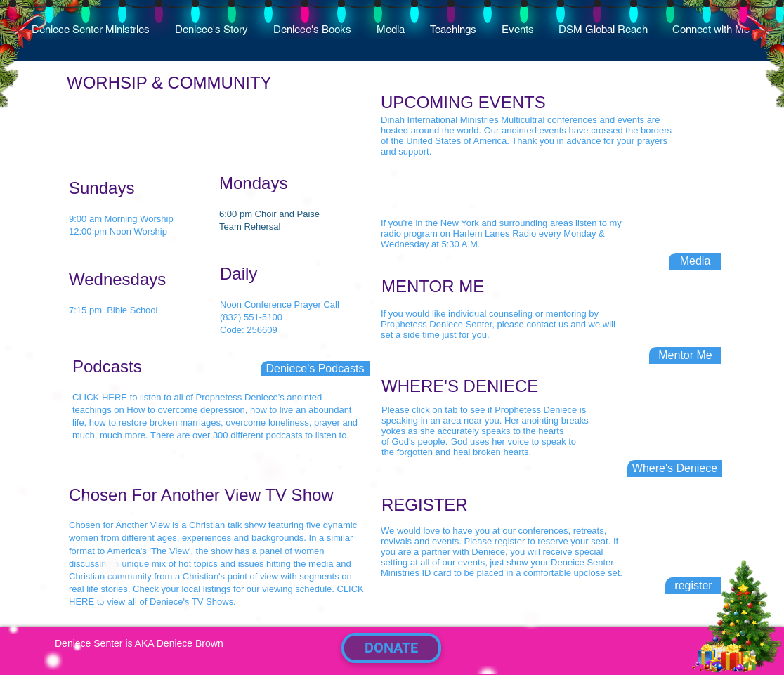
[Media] (695, 261)
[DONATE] (391, 648)
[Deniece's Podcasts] (315, 369)
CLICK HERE (100, 397)
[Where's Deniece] (675, 468)
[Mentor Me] (685, 355)
